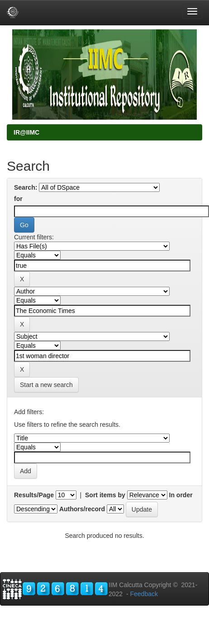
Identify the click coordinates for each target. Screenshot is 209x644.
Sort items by (105, 495)
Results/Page (34, 495)
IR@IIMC (26, 132)
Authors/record (82, 509)
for (18, 199)
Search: (26, 187)
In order (181, 495)
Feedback (144, 594)
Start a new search (46, 385)
